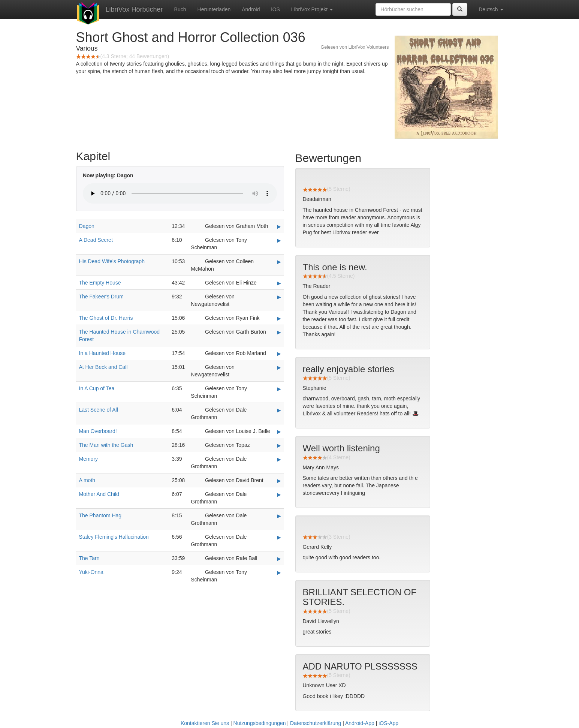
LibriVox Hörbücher (134, 9)
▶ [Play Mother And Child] (279, 494)
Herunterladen (214, 9)
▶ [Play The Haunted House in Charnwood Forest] (279, 332)
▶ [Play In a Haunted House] (279, 354)
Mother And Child (99, 494)
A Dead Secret (96, 240)
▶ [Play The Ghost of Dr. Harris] (279, 318)
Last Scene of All (99, 410)
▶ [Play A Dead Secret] (279, 240)
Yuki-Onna (91, 572)
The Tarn (89, 558)
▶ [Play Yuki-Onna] (279, 572)
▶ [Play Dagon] (279, 226)
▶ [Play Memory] (279, 459)
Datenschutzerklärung (316, 723)
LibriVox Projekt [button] (312, 9)
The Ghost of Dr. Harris (106, 318)
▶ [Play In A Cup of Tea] (279, 389)
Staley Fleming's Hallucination (114, 537)
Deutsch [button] (491, 9)
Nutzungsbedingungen (260, 723)
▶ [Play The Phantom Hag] (279, 516)
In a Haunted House (102, 353)
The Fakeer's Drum (101, 297)
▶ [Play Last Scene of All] (279, 410)
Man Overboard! (98, 431)
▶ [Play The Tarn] (279, 559)
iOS (276, 9)
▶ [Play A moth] (279, 481)
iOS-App (388, 723)
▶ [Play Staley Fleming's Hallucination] (279, 537)
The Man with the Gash (106, 445)
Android (251, 9)
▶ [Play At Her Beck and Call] (279, 367)
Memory (89, 459)
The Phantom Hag (100, 515)
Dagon (87, 226)
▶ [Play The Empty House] (279, 283)
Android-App (360, 723)
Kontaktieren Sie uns (205, 723)
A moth (87, 480)
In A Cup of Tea (97, 388)
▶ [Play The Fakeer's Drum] (279, 297)
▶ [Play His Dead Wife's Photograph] (279, 262)
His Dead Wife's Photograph (112, 261)
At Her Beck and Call (103, 367)
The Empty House (100, 283)
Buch (180, 9)
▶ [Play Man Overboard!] (279, 431)
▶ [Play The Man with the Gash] (279, 445)
